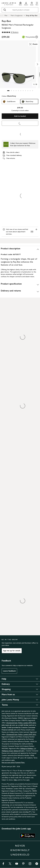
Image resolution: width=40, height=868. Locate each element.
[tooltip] (37, 37)
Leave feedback (9, 671)
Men (6, 15)
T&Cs (15, 780)
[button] (37, 3)
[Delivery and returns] (20, 292)
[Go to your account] (26, 3)
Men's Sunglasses (17, 15)
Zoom (33, 44)
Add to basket (20, 116)
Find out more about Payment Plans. (13, 763)
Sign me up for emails (12, 651)
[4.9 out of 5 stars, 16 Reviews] (10, 32)
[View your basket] (32, 3)
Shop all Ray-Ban (32, 15)
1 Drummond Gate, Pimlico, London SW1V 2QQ (21, 723)
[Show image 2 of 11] (37, 64)
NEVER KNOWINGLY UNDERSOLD (20, 850)
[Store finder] (20, 3)
